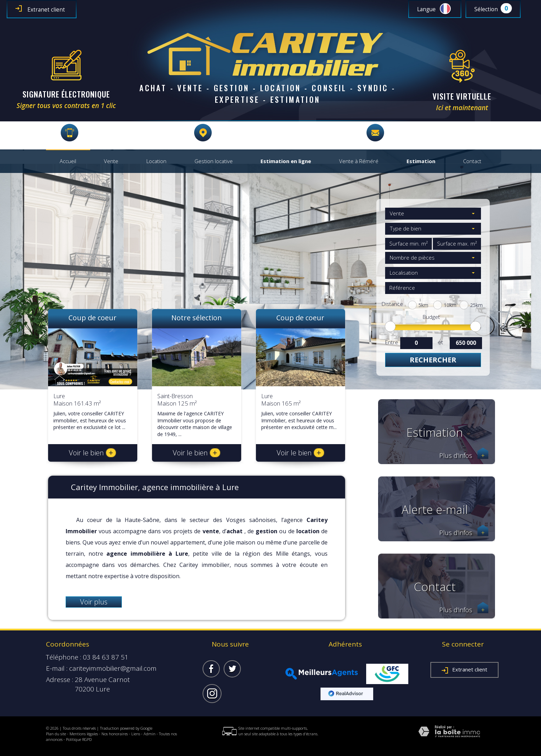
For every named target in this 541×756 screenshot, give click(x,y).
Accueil (68, 161)
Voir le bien (93, 453)
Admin (150, 734)
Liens (136, 734)
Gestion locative (214, 161)
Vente (111, 161)
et (441, 342)
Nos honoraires (115, 734)
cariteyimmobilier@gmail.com (434, 133)
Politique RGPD (79, 739)
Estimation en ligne (286, 161)
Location (156, 161)
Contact (472, 161)
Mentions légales (84, 734)
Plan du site (56, 734)
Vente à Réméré (359, 161)
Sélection (486, 9)
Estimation (421, 161)
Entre (391, 342)
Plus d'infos (464, 456)
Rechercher (433, 360)
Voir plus (94, 602)
